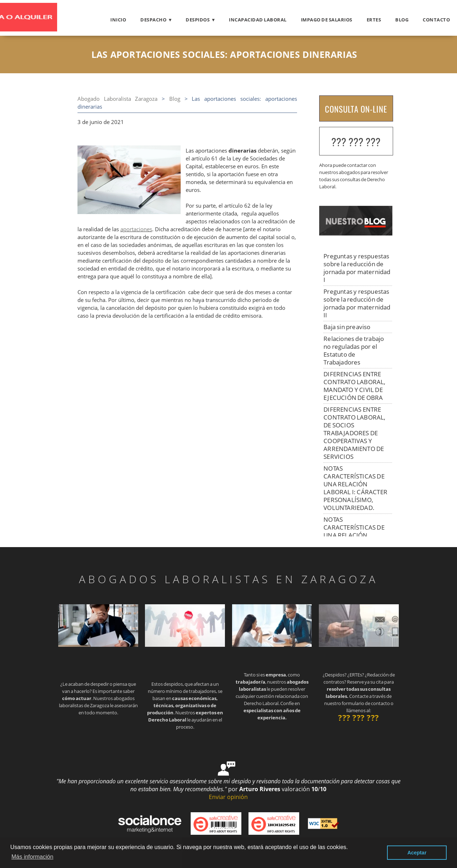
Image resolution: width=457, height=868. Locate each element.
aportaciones (136, 229)
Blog (402, 20)
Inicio (118, 20)
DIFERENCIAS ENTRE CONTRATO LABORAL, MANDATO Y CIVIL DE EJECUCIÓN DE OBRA (354, 386)
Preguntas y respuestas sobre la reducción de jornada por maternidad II (357, 303)
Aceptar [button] (417, 853)
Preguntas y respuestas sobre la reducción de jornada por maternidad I (357, 268)
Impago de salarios (327, 20)
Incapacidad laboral (258, 20)
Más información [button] (32, 857)
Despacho (153, 20)
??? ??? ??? (356, 142)
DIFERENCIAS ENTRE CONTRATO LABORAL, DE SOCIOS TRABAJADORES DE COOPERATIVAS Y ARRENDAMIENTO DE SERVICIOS (354, 433)
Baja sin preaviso (347, 327)
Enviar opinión (228, 797)
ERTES (374, 20)
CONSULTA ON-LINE (356, 109)
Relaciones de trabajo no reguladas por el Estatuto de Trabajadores (354, 350)
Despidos (198, 20)
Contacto (436, 20)
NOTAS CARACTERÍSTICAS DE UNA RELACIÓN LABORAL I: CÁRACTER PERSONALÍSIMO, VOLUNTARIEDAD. (355, 488)
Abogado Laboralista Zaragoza (118, 99)
